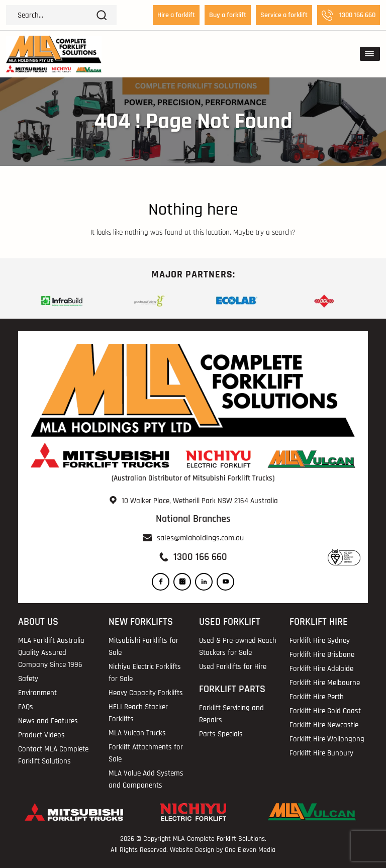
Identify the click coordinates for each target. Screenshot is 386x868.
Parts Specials (221, 734)
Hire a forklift (176, 15)
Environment (37, 693)
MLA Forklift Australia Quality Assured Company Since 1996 (51, 653)
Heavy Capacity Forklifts (146, 693)
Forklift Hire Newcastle (324, 725)
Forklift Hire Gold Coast (325, 711)
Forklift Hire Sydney (320, 641)
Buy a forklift (228, 15)
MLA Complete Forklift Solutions (219, 839)
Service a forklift (284, 15)
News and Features (48, 721)
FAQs (26, 707)
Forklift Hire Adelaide (321, 669)
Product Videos (41, 735)
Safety (28, 679)
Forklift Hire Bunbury (321, 753)
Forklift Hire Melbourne (325, 683)
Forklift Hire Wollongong (327, 739)
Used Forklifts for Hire (233, 667)
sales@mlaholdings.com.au (200, 538)
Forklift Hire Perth (317, 697)
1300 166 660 (349, 15)
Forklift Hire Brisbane (322, 655)
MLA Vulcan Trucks (137, 733)
